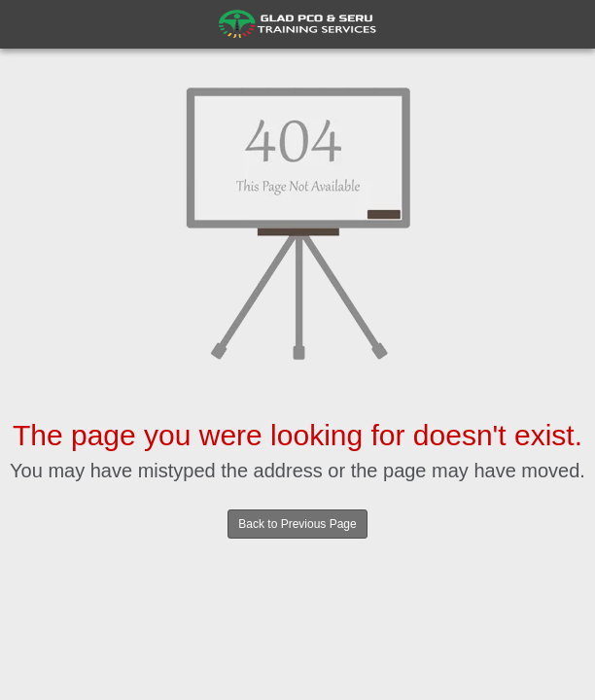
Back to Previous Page (297, 524)
